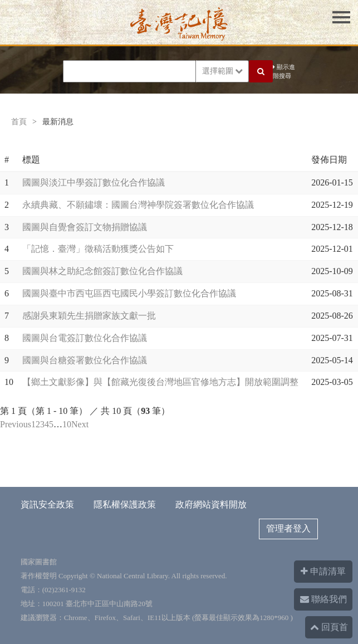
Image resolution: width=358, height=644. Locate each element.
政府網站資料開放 (211, 504)
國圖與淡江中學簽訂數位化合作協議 (94, 182)
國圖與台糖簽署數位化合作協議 (85, 360)
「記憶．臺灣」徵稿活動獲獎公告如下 (98, 249)
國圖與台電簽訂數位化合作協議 (85, 338)
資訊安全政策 (47, 504)
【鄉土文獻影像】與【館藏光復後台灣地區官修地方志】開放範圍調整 (160, 382)
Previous (16, 424)
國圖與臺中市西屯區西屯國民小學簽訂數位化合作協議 (129, 293)
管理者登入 (288, 528)
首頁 (19, 122)
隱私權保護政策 (125, 504)
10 (67, 424)
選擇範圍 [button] (223, 71)
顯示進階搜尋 (284, 72)
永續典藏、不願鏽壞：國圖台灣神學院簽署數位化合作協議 (138, 205)
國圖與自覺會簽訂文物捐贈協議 (85, 227)
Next (80, 424)
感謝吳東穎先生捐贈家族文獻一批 (89, 316)
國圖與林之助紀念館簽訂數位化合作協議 (102, 271)
